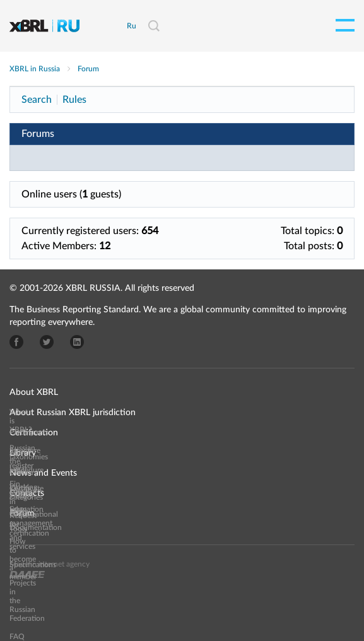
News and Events (43, 473)
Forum (88, 69)
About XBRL (34, 392)
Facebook (16, 342)
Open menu (345, 25)
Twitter (47, 342)
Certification (34, 433)
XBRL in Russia (35, 69)
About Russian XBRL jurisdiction (73, 413)
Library (23, 453)
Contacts (27, 493)
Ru (132, 26)
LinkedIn (77, 342)
